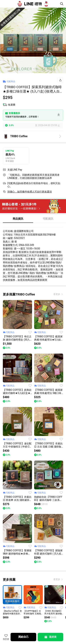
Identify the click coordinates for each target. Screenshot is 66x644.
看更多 (57, 294)
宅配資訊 (48, 219)
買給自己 (23, 637)
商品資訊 (18, 219)
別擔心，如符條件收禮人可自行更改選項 (30, 192)
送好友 (50, 637)
